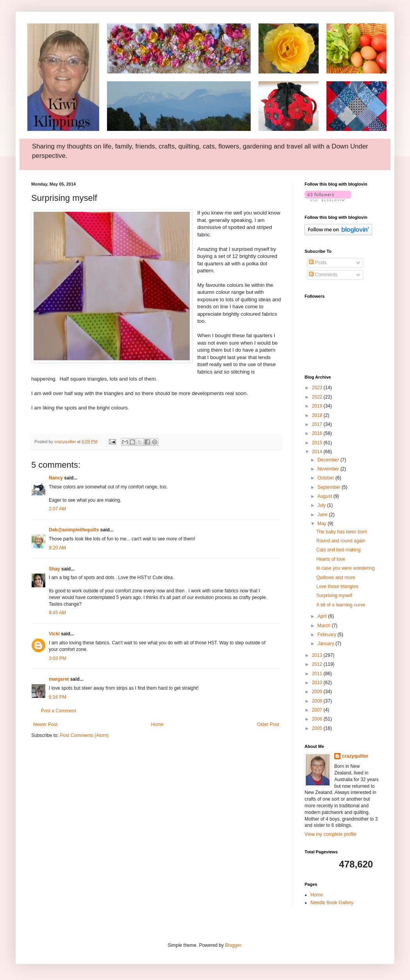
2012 (318, 664)
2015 (318, 443)
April (323, 616)
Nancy (56, 478)
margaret (59, 679)
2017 (318, 424)
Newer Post (45, 724)
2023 (318, 388)
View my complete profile (331, 834)
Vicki (54, 634)
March (325, 626)
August (325, 496)
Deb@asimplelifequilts (74, 530)
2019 (318, 406)
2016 (318, 433)
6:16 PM (58, 697)
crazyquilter (355, 756)
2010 (318, 683)
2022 (318, 397)
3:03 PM (58, 658)
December (329, 460)
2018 (318, 415)
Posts (318, 263)
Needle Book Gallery (332, 903)
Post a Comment (58, 711)
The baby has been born (342, 532)
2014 (318, 452)
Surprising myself (334, 596)
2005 (318, 728)
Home (157, 724)
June (323, 515)
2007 (318, 710)
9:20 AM (57, 548)
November (329, 469)
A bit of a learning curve (341, 605)
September (330, 487)
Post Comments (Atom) (84, 735)
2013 (318, 655)
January (326, 644)
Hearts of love (331, 559)
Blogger (233, 945)
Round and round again (341, 541)
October (326, 478)
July (322, 505)
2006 (318, 719)
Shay (54, 569)
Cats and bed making (338, 550)
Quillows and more (336, 578)
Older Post (268, 724)
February (327, 635)
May (323, 524)
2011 (318, 674)
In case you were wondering (345, 568)
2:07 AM (57, 509)
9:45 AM (57, 613)
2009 (318, 692)
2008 (318, 701)
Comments (323, 275)
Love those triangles (337, 587)
